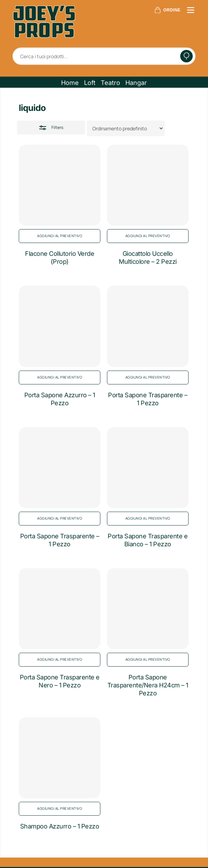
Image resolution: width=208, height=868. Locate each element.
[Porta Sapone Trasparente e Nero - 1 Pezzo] (59, 609)
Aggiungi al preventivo (60, 236)
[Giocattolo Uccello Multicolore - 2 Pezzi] (148, 185)
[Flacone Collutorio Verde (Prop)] (59, 185)
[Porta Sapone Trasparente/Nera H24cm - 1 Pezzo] (148, 609)
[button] (70, 83)
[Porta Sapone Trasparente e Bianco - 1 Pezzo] (148, 468)
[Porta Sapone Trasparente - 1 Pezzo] (148, 326)
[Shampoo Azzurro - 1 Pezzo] (59, 758)
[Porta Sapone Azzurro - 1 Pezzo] (59, 326)
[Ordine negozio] (126, 128)
